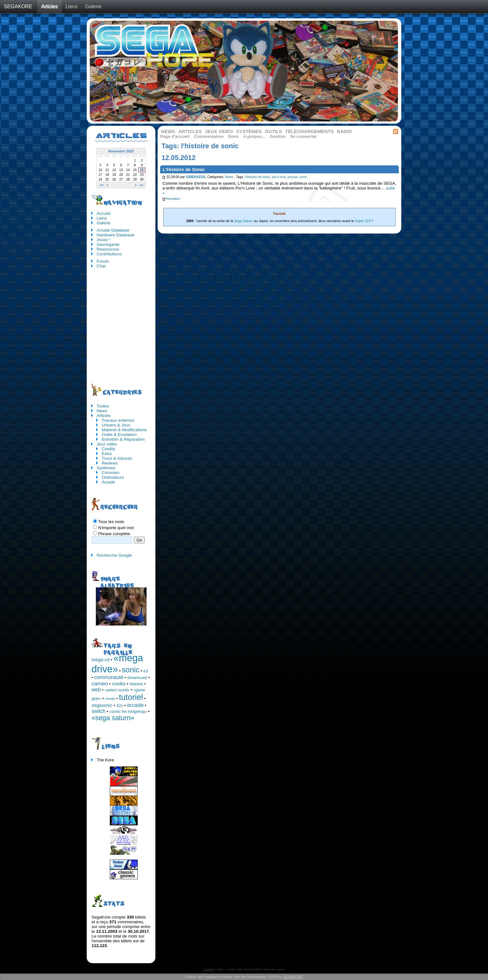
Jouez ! (103, 240)
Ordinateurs (113, 477)
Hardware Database (116, 235)
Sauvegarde (108, 244)
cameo (100, 683)
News (168, 131)
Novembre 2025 (121, 151)
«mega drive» (117, 663)
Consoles (110, 473)
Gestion (278, 136)
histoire (136, 684)
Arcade (108, 482)
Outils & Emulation (119, 435)
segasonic (102, 705)
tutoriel (131, 697)
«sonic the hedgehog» (128, 712)
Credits (108, 449)
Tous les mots (111, 522)
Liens (72, 6)
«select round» (117, 690)
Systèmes (249, 131)
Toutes (103, 406)
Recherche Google (114, 555)
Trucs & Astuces (117, 458)
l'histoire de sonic (258, 177)
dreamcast (137, 678)
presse (293, 177)
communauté (109, 677)
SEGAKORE (18, 6)
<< (102, 185)
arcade (135, 705)
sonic (303, 177)
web (96, 690)
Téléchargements (309, 131)
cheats (110, 699)
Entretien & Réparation (123, 439)
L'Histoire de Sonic (184, 170)
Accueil (103, 213)
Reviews (110, 463)
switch (98, 711)
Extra (106, 454)
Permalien (171, 199)
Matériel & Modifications (124, 430)
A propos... (254, 136)
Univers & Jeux (116, 425)
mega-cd (100, 660)
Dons (234, 136)
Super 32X (363, 221)
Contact (208, 969)
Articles (49, 6)
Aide (219, 969)
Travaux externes (118, 420)
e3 (146, 671)
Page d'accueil (175, 136)
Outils (273, 131)
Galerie (93, 6)
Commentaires (209, 136)
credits (119, 684)
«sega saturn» (113, 718)
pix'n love (279, 177)
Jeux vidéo (219, 131)
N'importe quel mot (116, 528)
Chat (101, 266)
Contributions (109, 254)
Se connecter (303, 136)
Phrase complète (114, 534)
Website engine (274, 969)
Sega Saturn (244, 221)
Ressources (108, 249)
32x (120, 705)
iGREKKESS (196, 177)
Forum (103, 261)
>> (142, 185)
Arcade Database (113, 230)
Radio (345, 131)
